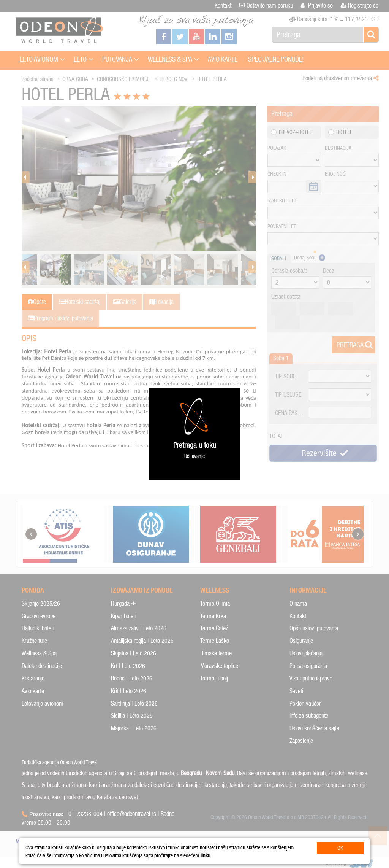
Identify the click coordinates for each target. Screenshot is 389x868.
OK (340, 848)
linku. (206, 856)
